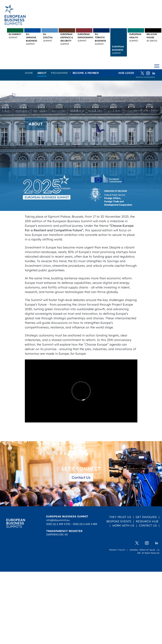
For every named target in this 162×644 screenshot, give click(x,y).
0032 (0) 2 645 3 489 (85, 524)
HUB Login (126, 73)
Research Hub (147, 521)
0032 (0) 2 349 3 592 (58, 524)
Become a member (86, 73)
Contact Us (81, 477)
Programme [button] (60, 73)
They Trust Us (120, 517)
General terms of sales (142, 550)
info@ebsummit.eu (58, 520)
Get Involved (146, 517)
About (42, 73)
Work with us (123, 525)
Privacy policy (117, 550)
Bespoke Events (119, 521)
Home (29, 73)
